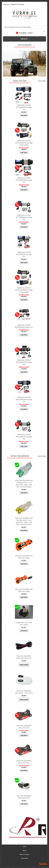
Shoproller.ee (43, 864)
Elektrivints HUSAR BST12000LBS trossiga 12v (24, 437)
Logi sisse (7, 4)
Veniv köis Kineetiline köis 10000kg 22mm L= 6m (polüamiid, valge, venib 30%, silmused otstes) (24, 484)
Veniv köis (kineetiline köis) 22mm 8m (24, 727)
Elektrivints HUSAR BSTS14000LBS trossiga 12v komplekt (24, 290)
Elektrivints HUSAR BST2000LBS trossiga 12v (24, 254)
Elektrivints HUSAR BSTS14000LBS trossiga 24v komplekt (24, 143)
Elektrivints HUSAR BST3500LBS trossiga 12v (24, 107)
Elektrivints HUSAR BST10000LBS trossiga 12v (24, 217)
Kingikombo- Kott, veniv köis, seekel (24, 624)
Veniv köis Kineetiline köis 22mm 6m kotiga (24, 557)
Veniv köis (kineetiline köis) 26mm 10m (24, 797)
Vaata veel (42, 81)
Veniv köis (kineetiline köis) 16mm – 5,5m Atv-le (24, 692)
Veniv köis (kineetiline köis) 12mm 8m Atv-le (24, 657)
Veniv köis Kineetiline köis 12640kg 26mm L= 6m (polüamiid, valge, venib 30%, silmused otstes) (24, 521)
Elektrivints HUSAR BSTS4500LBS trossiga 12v (24, 180)
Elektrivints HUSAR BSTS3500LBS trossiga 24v (24, 399)
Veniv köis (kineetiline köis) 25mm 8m (24, 762)
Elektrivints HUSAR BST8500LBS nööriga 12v (24, 326)
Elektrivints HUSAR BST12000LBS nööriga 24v (24, 362)
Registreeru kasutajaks (18, 4)
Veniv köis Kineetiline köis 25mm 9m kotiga (24, 590)
